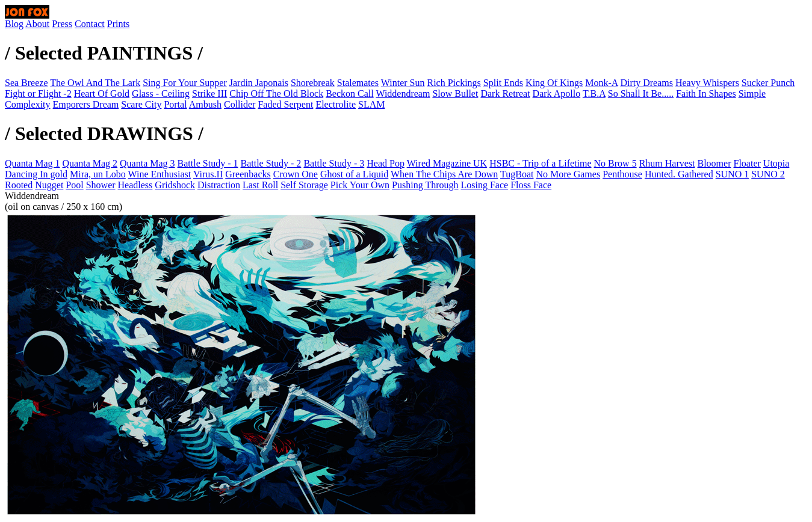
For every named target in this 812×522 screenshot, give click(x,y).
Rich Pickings (454, 83)
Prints (118, 24)
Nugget (49, 185)
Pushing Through (425, 185)
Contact (90, 24)
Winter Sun (403, 83)
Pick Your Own (360, 185)
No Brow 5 (615, 163)
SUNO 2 (768, 174)
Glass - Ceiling (161, 94)
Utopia (776, 163)
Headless (135, 185)
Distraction (219, 185)
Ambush (205, 104)
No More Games (569, 174)
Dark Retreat (505, 94)
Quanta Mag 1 (33, 163)
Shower (101, 185)
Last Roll (260, 185)
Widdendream (403, 94)
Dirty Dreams (646, 83)
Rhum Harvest (667, 163)
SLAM (371, 104)
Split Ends (503, 83)
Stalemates (358, 83)
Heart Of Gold (102, 94)
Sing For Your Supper (185, 83)
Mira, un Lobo (98, 174)
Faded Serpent (285, 104)
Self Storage (304, 185)
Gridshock (175, 185)
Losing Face (484, 185)
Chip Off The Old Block (276, 94)
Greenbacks (248, 174)
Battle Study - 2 (271, 163)
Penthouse (622, 174)
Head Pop (386, 163)
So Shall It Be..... (641, 94)
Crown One (296, 174)
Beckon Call (350, 94)
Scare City (141, 104)
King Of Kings (554, 83)
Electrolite (336, 104)
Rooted (19, 185)
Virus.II (208, 174)
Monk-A (601, 83)
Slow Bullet (455, 94)
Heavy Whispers (707, 83)
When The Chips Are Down (444, 174)
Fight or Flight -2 (38, 94)
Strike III (209, 94)
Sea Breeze (26, 83)
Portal (175, 104)
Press (62, 24)
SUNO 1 (733, 174)
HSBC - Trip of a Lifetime (540, 163)
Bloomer (714, 163)
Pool (74, 185)
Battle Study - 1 (208, 163)
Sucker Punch (768, 83)
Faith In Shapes (706, 94)
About (37, 24)
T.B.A (594, 94)
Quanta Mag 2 (90, 163)
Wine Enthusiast (160, 174)
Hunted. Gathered (679, 174)
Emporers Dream (86, 104)
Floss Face (531, 185)
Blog (14, 24)
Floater (747, 163)
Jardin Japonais (259, 83)
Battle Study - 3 (334, 163)
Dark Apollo (557, 94)
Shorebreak (313, 83)
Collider (240, 104)
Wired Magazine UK (447, 163)
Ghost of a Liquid (354, 174)
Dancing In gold (36, 174)
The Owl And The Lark (95, 83)
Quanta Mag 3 (147, 163)
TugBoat (517, 174)
